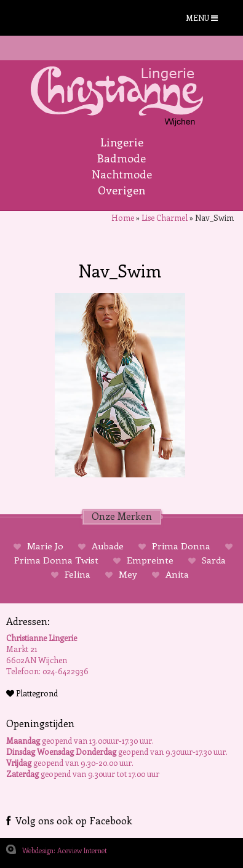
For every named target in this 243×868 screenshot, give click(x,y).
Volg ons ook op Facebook (69, 820)
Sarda (213, 560)
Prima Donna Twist (56, 560)
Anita (176, 574)
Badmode (121, 158)
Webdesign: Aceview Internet (65, 850)
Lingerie (122, 142)
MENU (202, 18)
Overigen (121, 190)
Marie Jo (45, 546)
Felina (78, 574)
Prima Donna (181, 546)
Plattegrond (32, 693)
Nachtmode (122, 174)
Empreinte (150, 560)
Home (123, 217)
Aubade (108, 546)
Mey (128, 574)
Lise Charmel (165, 217)
